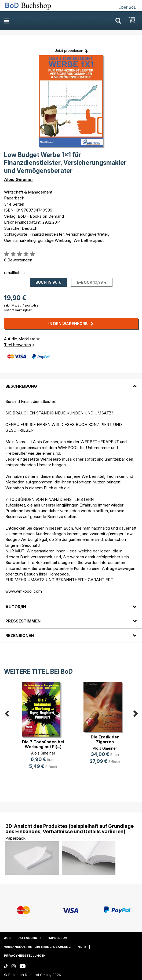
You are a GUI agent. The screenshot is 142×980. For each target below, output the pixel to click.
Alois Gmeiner (19, 179)
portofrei (32, 305)
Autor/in (16, 607)
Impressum (58, 938)
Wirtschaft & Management (28, 192)
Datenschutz (30, 938)
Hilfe (82, 947)
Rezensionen (20, 635)
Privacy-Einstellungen (25, 956)
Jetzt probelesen (69, 50)
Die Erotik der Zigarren (105, 739)
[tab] (71, 383)
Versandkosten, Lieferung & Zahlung (37, 947)
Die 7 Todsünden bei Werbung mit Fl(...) (43, 744)
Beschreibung (21, 386)
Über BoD (128, 7)
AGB (7, 938)
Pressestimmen (23, 621)
